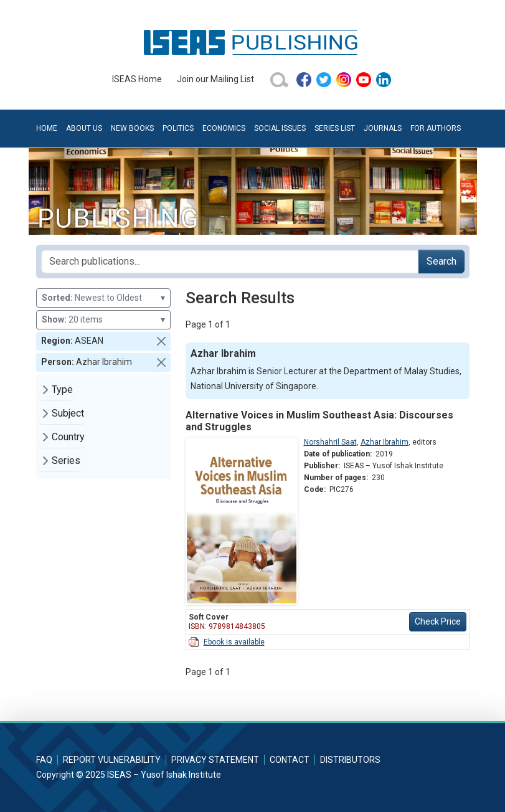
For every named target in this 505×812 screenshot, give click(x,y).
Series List (335, 128)
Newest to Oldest (103, 298)
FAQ (44, 760)
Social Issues (280, 128)
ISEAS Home (137, 79)
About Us (84, 128)
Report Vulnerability (112, 760)
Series (66, 460)
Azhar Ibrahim (385, 442)
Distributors (350, 760)
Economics (224, 128)
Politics (178, 128)
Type (62, 389)
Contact (290, 760)
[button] (161, 341)
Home (47, 128)
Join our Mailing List (215, 79)
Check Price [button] (438, 621)
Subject (68, 413)
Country (68, 437)
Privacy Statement (215, 760)
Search (441, 261)
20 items (103, 320)
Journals (383, 128)
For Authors (436, 128)
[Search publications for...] (230, 262)
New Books (132, 128)
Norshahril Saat (330, 442)
